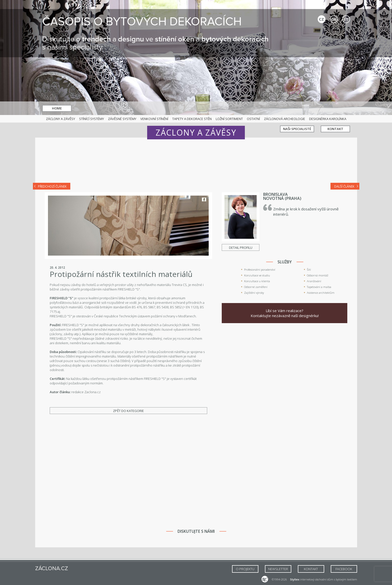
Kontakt (335, 108)
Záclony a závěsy (61, 119)
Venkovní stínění (154, 119)
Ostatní (253, 119)
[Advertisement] (196, 164)
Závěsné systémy (122, 119)
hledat (202, 108)
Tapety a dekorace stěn (192, 119)
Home (57, 108)
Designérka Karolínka (328, 119)
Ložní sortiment (229, 119)
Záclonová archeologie (285, 119)
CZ (321, 19)
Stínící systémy (92, 119)
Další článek (344, 186)
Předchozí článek (52, 186)
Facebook (204, 199)
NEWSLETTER (278, 569)
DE (334, 19)
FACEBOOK (344, 569)
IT (346, 19)
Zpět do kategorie (128, 411)
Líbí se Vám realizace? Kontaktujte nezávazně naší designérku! (285, 313)
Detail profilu (241, 248)
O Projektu (245, 569)
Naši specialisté (297, 108)
